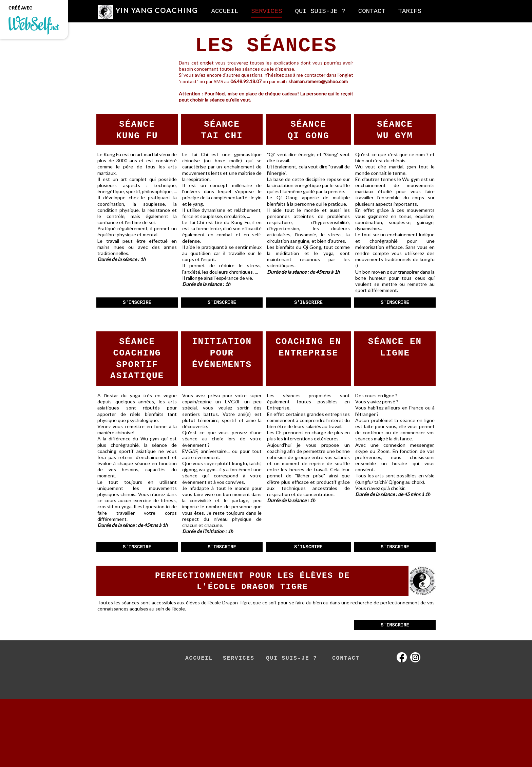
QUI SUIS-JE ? (292, 658)
